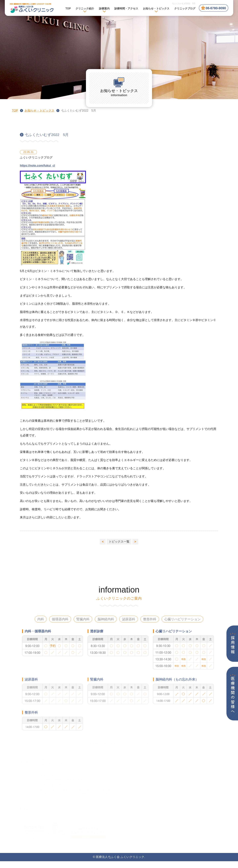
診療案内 (104, 9)
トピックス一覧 (119, 542)
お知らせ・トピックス (40, 111)
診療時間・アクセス (126, 9)
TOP (68, 9)
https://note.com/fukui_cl (37, 169)
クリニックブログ (185, 9)
